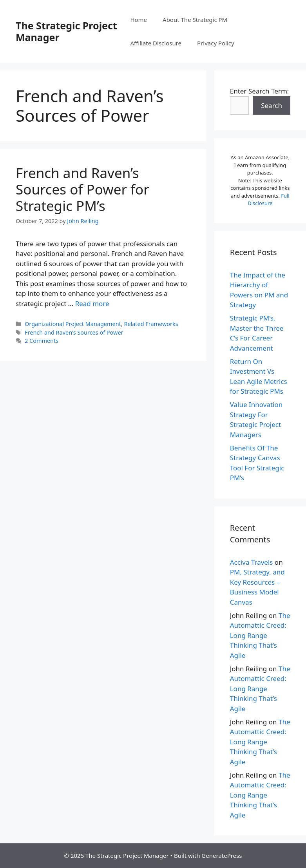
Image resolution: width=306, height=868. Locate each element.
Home (139, 20)
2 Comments (42, 341)
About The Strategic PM (195, 20)
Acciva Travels (252, 562)
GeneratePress (222, 855)
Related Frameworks (151, 324)
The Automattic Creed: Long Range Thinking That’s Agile (260, 635)
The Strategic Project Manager (66, 31)
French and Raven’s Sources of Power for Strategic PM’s (82, 189)
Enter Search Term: (260, 91)
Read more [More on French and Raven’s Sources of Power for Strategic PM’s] (92, 303)
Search (272, 105)
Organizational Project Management (73, 324)
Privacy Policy (216, 43)
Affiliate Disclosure (156, 43)
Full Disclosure (268, 200)
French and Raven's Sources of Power (74, 332)
